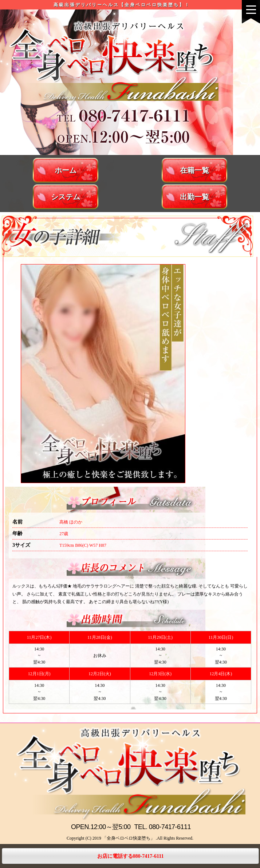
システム (66, 197)
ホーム (66, 170)
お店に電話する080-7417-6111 (131, 856)
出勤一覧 (194, 197)
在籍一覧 (194, 170)
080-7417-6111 (170, 827)
